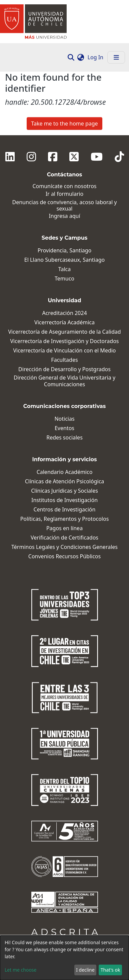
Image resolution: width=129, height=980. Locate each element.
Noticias (64, 419)
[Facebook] (53, 157)
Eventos (64, 428)
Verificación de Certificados (64, 538)
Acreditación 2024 (64, 313)
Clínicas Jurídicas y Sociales (64, 491)
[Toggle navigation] (116, 57)
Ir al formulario (65, 194)
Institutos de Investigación (64, 500)
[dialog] (64, 958)
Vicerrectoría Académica (64, 322)
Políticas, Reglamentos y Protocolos (65, 519)
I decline (85, 970)
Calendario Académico (65, 472)
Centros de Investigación (65, 510)
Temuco (64, 279)
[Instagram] (31, 157)
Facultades (64, 360)
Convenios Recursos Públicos (64, 556)
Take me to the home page (64, 124)
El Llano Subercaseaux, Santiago (64, 260)
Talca (64, 269)
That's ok (110, 970)
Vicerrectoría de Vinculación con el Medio (64, 351)
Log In (96, 57)
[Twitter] (74, 157)
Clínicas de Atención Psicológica (65, 481)
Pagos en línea (64, 528)
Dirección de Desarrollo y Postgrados (64, 369)
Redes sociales (64, 438)
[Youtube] (97, 157)
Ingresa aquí (64, 216)
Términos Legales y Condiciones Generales (64, 547)
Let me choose (20, 970)
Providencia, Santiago (65, 251)
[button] (81, 57)
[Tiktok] (119, 157)
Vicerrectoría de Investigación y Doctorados (64, 341)
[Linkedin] (10, 157)
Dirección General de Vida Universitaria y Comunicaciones (64, 381)
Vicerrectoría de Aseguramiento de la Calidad (64, 332)
